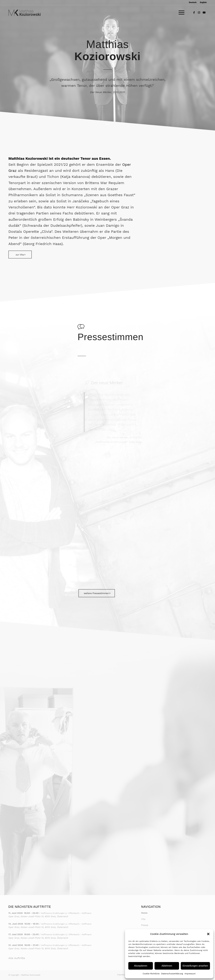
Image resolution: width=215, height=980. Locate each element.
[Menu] (180, 13)
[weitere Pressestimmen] (97, 593)
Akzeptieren (141, 966)
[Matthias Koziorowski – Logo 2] (25, 13)
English (203, 2)
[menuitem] (193, 3)
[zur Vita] (20, 255)
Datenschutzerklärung (172, 974)
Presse (145, 925)
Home (144, 913)
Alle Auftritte (17, 958)
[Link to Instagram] (199, 12)
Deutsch (193, 2)
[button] (208, 934)
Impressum (190, 974)
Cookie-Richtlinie (151, 974)
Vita (143, 919)
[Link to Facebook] (194, 12)
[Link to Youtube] (204, 12)
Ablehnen (167, 966)
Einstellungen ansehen (195, 966)
